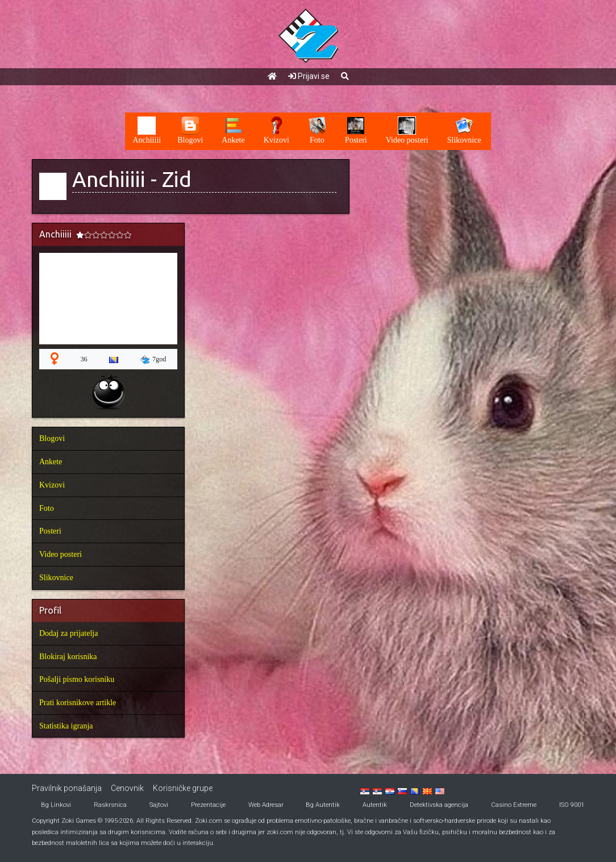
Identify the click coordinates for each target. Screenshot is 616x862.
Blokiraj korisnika (68, 657)
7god (153, 360)
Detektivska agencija (439, 805)
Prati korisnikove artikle (78, 703)
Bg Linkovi (56, 805)
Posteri (50, 531)
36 (84, 359)
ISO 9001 (572, 805)
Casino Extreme (514, 805)
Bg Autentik (323, 805)
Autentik (375, 805)
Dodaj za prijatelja (68, 633)
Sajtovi (159, 805)
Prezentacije (208, 805)
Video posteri (61, 554)
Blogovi (52, 438)
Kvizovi (52, 485)
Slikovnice (56, 578)
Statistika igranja (66, 726)
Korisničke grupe (183, 788)
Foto (47, 508)
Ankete (51, 462)
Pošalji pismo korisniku (77, 679)
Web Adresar (266, 805)
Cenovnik (127, 788)
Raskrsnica (110, 805)
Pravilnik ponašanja (67, 788)
